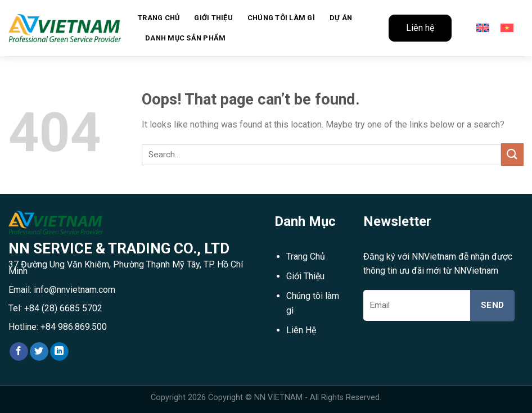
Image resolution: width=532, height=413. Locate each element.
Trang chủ (159, 18)
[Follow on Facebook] (19, 352)
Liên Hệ (301, 330)
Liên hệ (420, 28)
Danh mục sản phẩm (185, 38)
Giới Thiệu (213, 18)
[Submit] (512, 154)
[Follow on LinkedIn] (59, 352)
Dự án (341, 18)
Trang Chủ (306, 257)
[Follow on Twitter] (39, 352)
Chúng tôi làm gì (281, 18)
